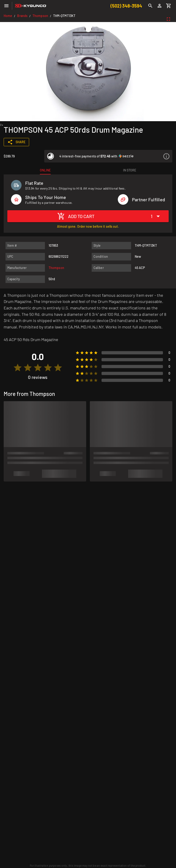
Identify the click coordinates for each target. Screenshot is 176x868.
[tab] (45, 170)
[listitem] (108, 156)
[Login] (159, 6)
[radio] (18, 368)
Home (8, 16)
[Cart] (169, 6)
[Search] (150, 6)
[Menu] (6, 6)
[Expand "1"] (157, 216)
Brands (22, 16)
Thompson (40, 16)
